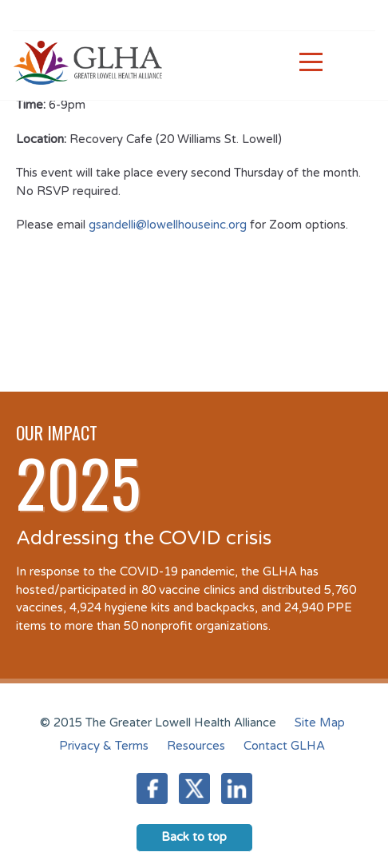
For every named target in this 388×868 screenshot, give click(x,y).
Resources (196, 746)
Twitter (194, 788)
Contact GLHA (284, 746)
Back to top (194, 837)
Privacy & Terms (104, 746)
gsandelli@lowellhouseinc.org (168, 225)
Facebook (152, 788)
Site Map (320, 723)
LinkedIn (237, 788)
